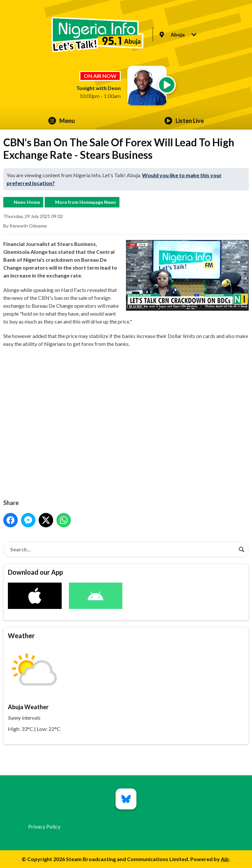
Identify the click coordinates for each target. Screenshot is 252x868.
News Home (27, 202)
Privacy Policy (44, 826)
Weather (21, 636)
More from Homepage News (86, 202)
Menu (62, 121)
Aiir (225, 859)
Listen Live (184, 121)
